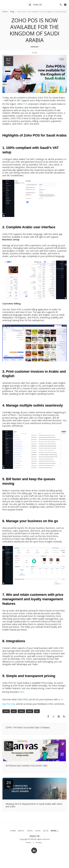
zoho (6, 711)
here (22, 692)
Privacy (39, 842)
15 (9, 746)
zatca (21, 711)
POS (25, 104)
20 (9, 784)
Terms (28, 842)
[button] (3, 4)
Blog (12, 12)
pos (14, 711)
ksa (37, 711)
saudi (30, 711)
